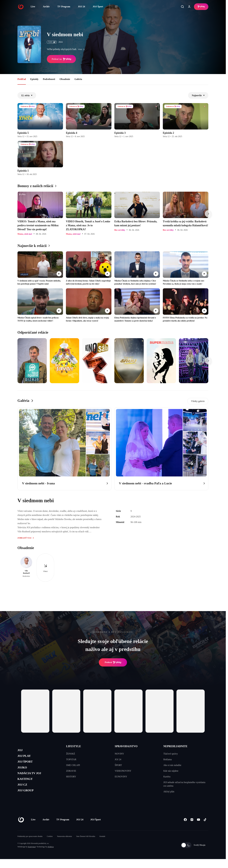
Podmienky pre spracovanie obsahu (30, 845)
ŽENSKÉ (71, 754)
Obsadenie (65, 79)
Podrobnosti (49, 79)
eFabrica (51, 856)
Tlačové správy (171, 754)
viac (82, 49)
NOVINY (119, 754)
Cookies (50, 845)
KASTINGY (27, 786)
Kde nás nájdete (171, 771)
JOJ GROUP (28, 800)
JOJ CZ (24, 793)
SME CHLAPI (73, 765)
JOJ (21, 751)
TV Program (64, 7)
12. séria (27, 95)
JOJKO (24, 772)
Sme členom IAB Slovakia (86, 845)
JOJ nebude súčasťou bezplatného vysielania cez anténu (184, 784)
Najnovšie (198, 95)
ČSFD (52, 42)
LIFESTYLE (73, 746)
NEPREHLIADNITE (175, 746)
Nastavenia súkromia (65, 845)
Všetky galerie (198, 401)
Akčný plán (169, 792)
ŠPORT (118, 765)
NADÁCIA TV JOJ (33, 779)
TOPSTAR (71, 759)
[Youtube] (198, 829)
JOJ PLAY (26, 758)
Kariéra (167, 777)
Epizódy (34, 79)
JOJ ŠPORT (27, 765)
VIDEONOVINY (123, 771)
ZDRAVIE (71, 771)
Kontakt (102, 845)
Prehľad (22, 79)
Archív (46, 7)
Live (33, 7)
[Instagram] (192, 829)
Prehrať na (61, 59)
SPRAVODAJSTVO (126, 746)
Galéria (78, 79)
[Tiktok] (205, 829)
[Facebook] (185, 829)
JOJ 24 (81, 7)
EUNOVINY (121, 777)
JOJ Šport (98, 7)
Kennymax (32, 856)
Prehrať (113, 662)
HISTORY (71, 777)
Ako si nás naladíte (172, 765)
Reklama (168, 759)
